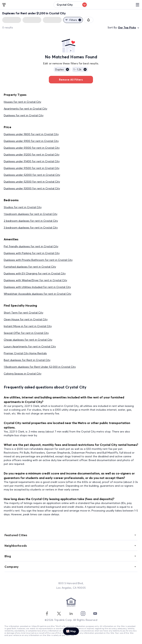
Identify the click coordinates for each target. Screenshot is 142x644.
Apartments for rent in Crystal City (25, 109)
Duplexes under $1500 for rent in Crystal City (32, 168)
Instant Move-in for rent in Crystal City (28, 326)
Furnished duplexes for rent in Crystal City (30, 267)
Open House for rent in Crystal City (26, 319)
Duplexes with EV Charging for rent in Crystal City (35, 273)
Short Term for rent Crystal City (23, 313)
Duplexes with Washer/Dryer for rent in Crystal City (35, 280)
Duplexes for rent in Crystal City (24, 115)
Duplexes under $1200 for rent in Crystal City (32, 155)
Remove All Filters (71, 80)
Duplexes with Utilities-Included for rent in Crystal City (37, 287)
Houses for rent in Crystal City (22, 102)
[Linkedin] (71, 614)
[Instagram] (83, 614)
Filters (73, 20)
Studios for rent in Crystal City (23, 207)
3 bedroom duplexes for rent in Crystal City (31, 228)
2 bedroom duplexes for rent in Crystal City (31, 221)
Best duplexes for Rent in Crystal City (27, 360)
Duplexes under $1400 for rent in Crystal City (32, 161)
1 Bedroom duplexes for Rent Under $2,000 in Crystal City (40, 367)
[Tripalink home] (4, 5)
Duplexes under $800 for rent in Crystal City (31, 134)
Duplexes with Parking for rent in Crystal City (32, 253)
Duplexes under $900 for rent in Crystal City (31, 141)
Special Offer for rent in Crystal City (26, 333)
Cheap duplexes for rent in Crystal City (28, 340)
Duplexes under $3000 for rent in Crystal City (32, 188)
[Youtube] (95, 614)
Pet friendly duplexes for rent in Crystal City (31, 246)
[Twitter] (59, 614)
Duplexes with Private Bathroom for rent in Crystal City (38, 260)
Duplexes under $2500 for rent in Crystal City (32, 182)
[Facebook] (47, 614)
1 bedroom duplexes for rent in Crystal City (31, 214)
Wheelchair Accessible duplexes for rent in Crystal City (37, 294)
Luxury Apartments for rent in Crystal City (30, 346)
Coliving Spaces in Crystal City (23, 374)
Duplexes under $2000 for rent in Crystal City (32, 175)
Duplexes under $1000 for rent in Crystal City (32, 148)
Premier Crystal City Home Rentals (25, 353)
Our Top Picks (129, 28)
